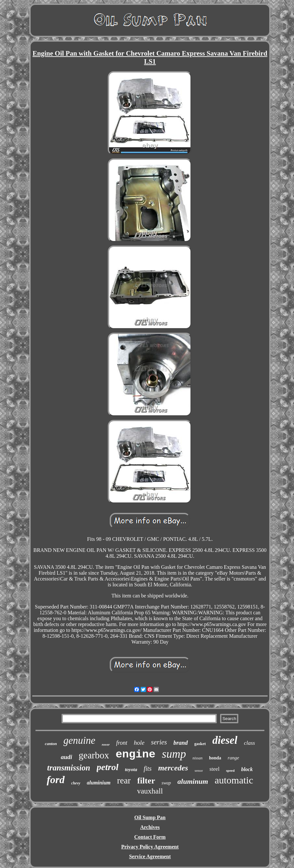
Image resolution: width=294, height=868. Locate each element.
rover (106, 744)
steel (214, 769)
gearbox (94, 755)
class (249, 743)
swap (166, 783)
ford (56, 780)
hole (139, 743)
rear (124, 781)
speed (230, 770)
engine (135, 754)
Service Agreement (150, 856)
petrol (108, 767)
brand (181, 743)
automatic (234, 780)
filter (146, 781)
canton (51, 744)
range (233, 758)
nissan (197, 758)
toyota (131, 769)
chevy (76, 783)
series (159, 742)
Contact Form (150, 837)
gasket (200, 744)
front (122, 743)
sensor (199, 771)
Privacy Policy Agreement (150, 847)
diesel (225, 740)
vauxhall (150, 791)
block (247, 769)
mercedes (173, 768)
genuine (79, 740)
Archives (150, 827)
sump (174, 754)
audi (67, 757)
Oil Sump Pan (150, 817)
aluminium (99, 783)
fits (147, 768)
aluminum (193, 781)
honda (215, 758)
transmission (69, 768)
